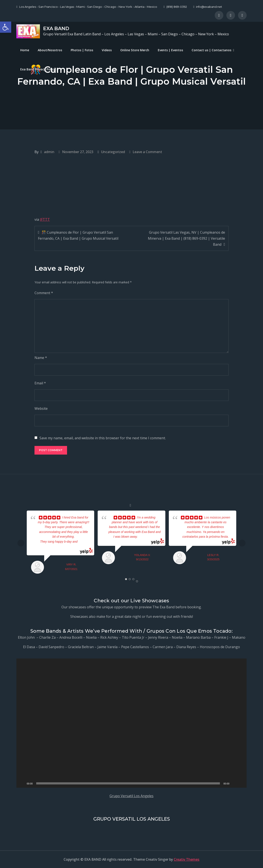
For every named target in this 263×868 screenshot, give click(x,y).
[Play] (22, 783)
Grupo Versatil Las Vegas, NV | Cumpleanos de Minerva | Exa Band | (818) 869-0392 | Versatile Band (186, 238)
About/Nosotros (50, 50)
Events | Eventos (170, 50)
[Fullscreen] (241, 783)
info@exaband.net (208, 7)
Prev (21, 543)
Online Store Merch (135, 50)
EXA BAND (56, 29)
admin (49, 152)
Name (41, 358)
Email (40, 383)
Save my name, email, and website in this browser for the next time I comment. (103, 438)
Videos (107, 50)
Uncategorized (113, 152)
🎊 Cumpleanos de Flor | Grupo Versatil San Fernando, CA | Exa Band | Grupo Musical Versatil (78, 235)
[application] (131, 723)
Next (242, 543)
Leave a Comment (147, 152)
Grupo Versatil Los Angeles (131, 796)
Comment (44, 293)
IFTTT (45, 219)
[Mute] (234, 783)
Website (41, 408)
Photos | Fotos (82, 50)
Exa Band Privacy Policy (38, 69)
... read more (147, 537)
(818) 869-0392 (175, 7)
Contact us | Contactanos (211, 50)
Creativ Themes (187, 859)
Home (25, 50)
